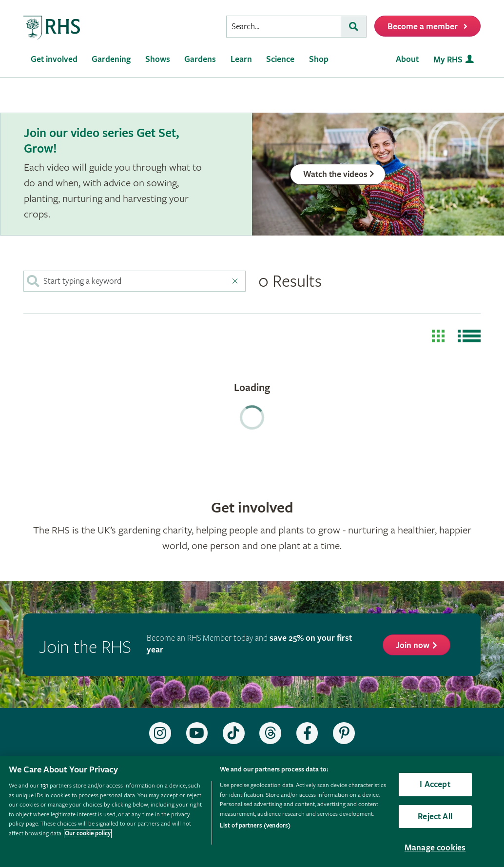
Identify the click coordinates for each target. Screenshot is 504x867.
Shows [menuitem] (158, 59)
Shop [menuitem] (319, 59)
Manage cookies (435, 848)
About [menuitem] (407, 59)
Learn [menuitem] (241, 59)
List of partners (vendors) (255, 826)
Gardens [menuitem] (200, 59)
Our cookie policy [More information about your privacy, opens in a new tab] (88, 834)
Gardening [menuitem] (111, 59)
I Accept (435, 784)
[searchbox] (284, 27)
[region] (252, 812)
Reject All (435, 817)
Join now (413, 645)
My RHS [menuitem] (448, 60)
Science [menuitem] (280, 59)
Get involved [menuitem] (54, 59)
